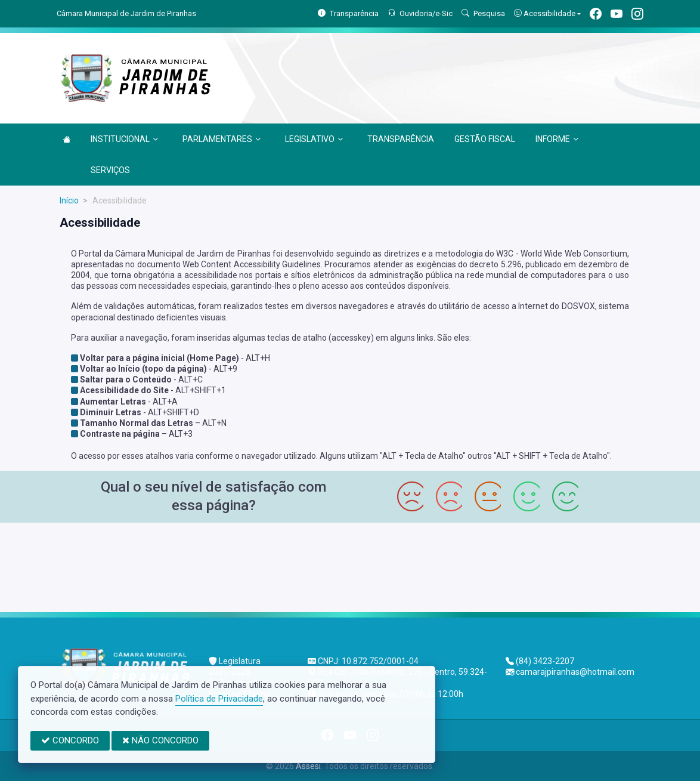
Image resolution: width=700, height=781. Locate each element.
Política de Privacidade (219, 699)
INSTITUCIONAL (124, 139)
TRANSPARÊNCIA (401, 139)
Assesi (308, 766)
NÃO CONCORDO (160, 740)
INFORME (557, 139)
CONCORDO (70, 740)
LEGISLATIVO (314, 139)
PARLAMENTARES (222, 139)
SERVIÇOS (110, 170)
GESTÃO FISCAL (485, 139)
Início (69, 200)
